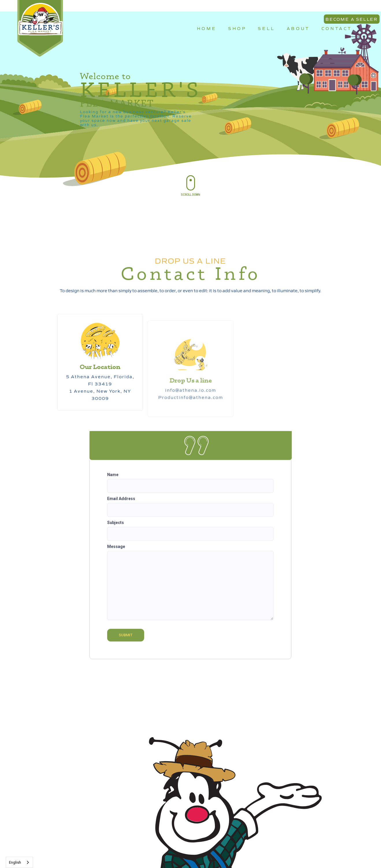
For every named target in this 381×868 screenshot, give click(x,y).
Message (116, 550)
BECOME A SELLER (352, 19)
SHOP (237, 28)
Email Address (121, 502)
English (15, 862)
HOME (207, 28)
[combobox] (19, 862)
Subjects (116, 526)
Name (113, 478)
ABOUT (298, 28)
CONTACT (337, 28)
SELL (266, 28)
